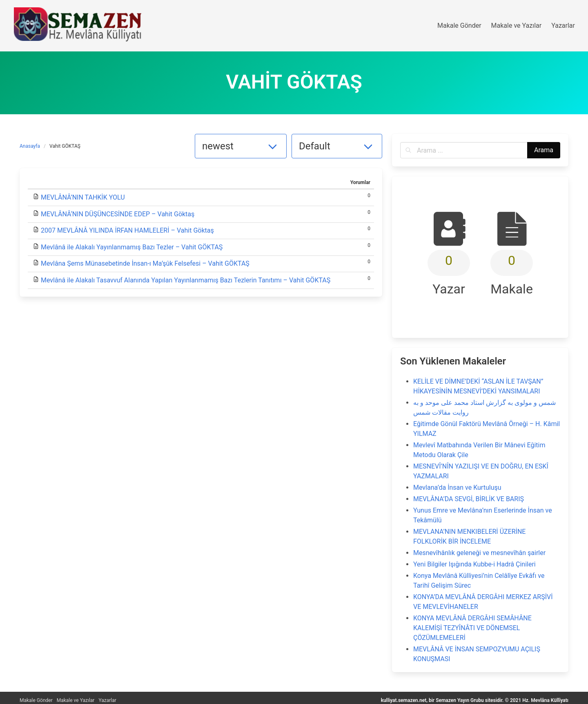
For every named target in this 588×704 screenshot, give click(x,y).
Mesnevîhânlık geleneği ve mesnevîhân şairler (479, 553)
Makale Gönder (36, 700)
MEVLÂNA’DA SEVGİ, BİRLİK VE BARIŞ (469, 499)
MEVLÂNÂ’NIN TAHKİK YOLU (83, 197)
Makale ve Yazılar (76, 700)
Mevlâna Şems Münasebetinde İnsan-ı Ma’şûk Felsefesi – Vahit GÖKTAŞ (145, 263)
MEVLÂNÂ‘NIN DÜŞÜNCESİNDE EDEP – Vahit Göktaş (118, 214)
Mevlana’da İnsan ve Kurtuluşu (457, 487)
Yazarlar (107, 700)
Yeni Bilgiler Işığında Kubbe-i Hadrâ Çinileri (474, 564)
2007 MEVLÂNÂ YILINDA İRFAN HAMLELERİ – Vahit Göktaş (127, 230)
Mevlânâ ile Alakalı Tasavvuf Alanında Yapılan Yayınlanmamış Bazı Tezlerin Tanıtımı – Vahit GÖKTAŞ (186, 280)
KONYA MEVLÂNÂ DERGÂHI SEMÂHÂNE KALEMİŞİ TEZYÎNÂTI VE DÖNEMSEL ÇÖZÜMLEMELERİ (472, 628)
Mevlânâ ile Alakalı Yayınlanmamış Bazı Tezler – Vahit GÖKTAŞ (132, 247)
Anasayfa (30, 146)
